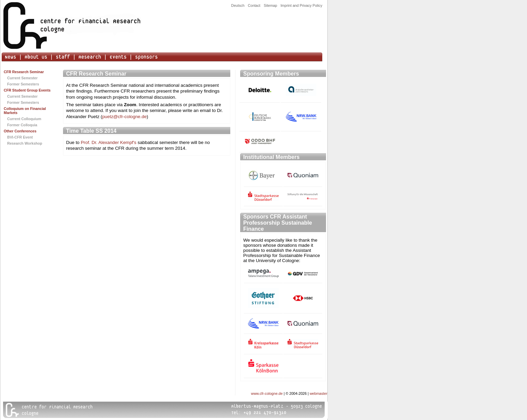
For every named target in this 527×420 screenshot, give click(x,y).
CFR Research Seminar (24, 72)
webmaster (319, 393)
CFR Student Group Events (27, 90)
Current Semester (22, 78)
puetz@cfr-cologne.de (125, 117)
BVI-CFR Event (20, 137)
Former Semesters (23, 84)
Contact (254, 5)
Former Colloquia (22, 125)
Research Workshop (25, 143)
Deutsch (238, 5)
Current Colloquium (24, 119)
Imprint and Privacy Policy (301, 5)
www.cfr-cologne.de (267, 393)
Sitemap (270, 5)
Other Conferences (20, 131)
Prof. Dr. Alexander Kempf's (108, 142)
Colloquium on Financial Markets (25, 111)
